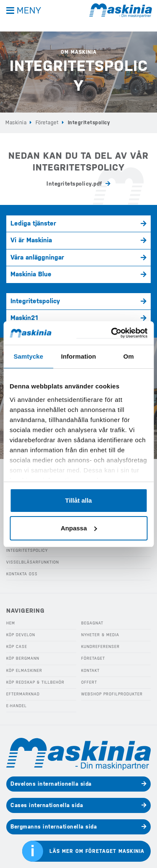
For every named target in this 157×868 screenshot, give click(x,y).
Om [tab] (129, 356)
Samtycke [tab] (28, 356)
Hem (11, 623)
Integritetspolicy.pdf (74, 184)
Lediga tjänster (33, 223)
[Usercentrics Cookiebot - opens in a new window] (112, 333)
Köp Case (17, 647)
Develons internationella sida (51, 784)
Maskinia (16, 123)
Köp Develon (21, 635)
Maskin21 (24, 318)
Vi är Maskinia (31, 240)
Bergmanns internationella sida (54, 827)
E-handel (17, 706)
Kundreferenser (100, 647)
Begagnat (92, 623)
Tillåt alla (79, 500)
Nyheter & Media (100, 635)
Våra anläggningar (37, 257)
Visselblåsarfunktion (33, 562)
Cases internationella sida (47, 805)
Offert (89, 682)
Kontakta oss (22, 574)
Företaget (47, 123)
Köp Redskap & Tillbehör (35, 682)
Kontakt (90, 671)
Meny (29, 10)
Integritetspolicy (35, 301)
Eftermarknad (23, 694)
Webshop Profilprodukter (112, 694)
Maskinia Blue (31, 274)
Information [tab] (79, 356)
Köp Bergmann (23, 658)
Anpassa (79, 528)
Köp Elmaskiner (24, 671)
